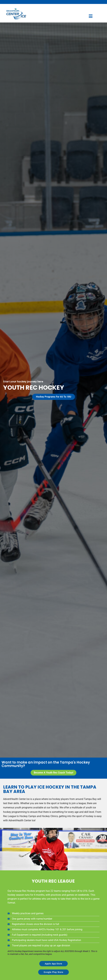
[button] (54, 397)
